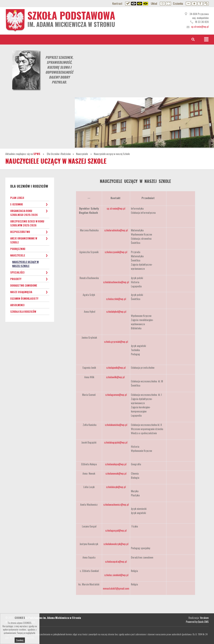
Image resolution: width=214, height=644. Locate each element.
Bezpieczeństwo (20, 232)
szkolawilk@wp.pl (115, 377)
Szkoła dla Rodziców (23, 312)
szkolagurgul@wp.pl (116, 530)
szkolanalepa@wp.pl (116, 464)
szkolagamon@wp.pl (116, 395)
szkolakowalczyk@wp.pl (116, 544)
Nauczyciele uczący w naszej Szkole (112, 154)
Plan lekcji (17, 198)
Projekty (16, 279)
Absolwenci (17, 305)
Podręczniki (18, 249)
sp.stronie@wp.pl (116, 208)
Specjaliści (17, 272)
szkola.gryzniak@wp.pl (116, 341)
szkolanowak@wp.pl (116, 473)
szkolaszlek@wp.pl (116, 299)
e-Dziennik (16, 204)
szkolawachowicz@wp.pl (116, 504)
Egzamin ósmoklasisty (24, 298)
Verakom (204, 618)
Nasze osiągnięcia (21, 292)
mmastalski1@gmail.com (116, 588)
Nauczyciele (82, 154)
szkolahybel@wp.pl (116, 311)
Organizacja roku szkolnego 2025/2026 (24, 213)
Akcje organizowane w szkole (24, 240)
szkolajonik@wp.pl (116, 367)
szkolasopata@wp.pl (116, 561)
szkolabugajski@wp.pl (116, 442)
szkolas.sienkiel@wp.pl (116, 575)
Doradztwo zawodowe (24, 285)
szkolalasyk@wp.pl (116, 487)
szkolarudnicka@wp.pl (116, 230)
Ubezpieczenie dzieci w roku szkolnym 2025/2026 (27, 223)
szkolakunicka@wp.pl (116, 425)
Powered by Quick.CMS (197, 622)
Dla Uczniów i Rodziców (59, 154)
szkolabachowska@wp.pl (116, 282)
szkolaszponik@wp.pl (116, 252)
